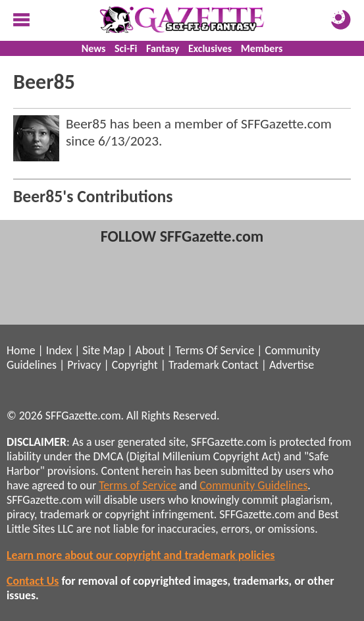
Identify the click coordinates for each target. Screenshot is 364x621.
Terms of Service (138, 485)
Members (262, 48)
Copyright (135, 365)
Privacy (84, 365)
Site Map (103, 350)
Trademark (194, 365)
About (149, 350)
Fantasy (163, 48)
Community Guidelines (253, 485)
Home (21, 350)
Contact (240, 365)
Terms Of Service (215, 350)
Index (59, 350)
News (94, 48)
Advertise (292, 365)
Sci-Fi (126, 48)
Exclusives (210, 48)
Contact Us (33, 581)
